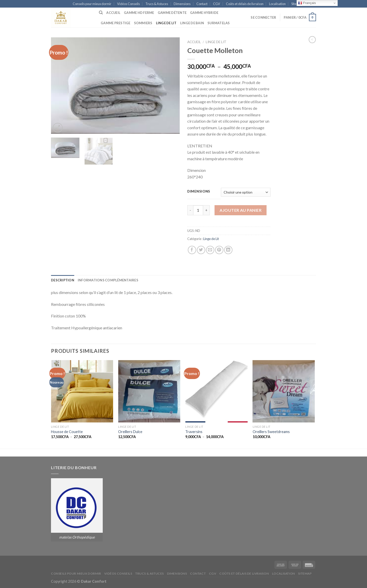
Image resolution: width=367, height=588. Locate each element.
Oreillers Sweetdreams (271, 432)
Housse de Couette (67, 432)
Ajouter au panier (241, 210)
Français (307, 3)
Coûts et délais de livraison (245, 4)
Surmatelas (219, 23)
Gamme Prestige (116, 23)
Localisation (277, 4)
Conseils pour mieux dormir (92, 4)
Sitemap (305, 573)
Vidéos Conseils (128, 4)
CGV (217, 4)
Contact (202, 4)
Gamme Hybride (204, 13)
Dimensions (182, 4)
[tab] (63, 280)
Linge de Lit (166, 23)
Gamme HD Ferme (139, 13)
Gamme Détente (172, 13)
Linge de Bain (192, 23)
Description (63, 280)
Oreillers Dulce (130, 432)
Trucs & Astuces (157, 4)
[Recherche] (101, 13)
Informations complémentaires (108, 280)
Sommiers (143, 23)
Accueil (113, 13)
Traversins (194, 432)
